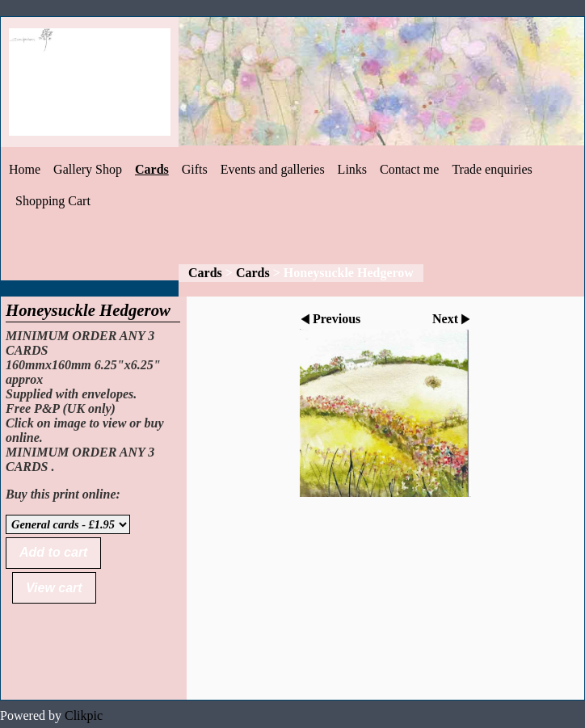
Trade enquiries (492, 169)
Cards (152, 169)
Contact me (409, 169)
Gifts (195, 169)
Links (352, 169)
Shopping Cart (53, 201)
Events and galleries (273, 169)
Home (25, 169)
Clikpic (84, 715)
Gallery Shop (88, 169)
